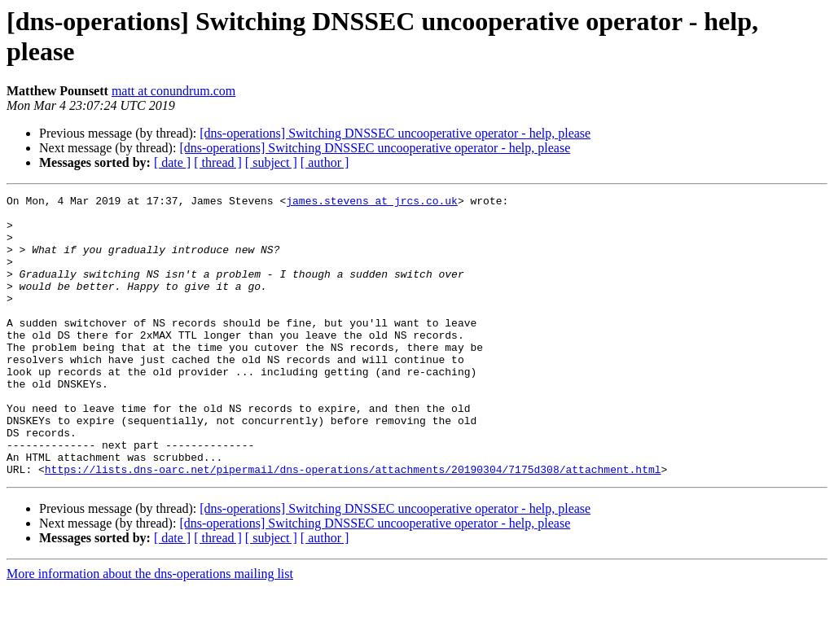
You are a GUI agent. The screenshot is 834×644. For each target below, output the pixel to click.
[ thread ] (218, 162)
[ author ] (325, 162)
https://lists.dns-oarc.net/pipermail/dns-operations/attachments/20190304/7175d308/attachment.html (353, 525)
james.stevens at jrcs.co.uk (372, 203)
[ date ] (172, 162)
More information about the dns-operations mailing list (150, 630)
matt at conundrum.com (173, 91)
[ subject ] (271, 162)
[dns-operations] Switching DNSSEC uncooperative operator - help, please (395, 133)
